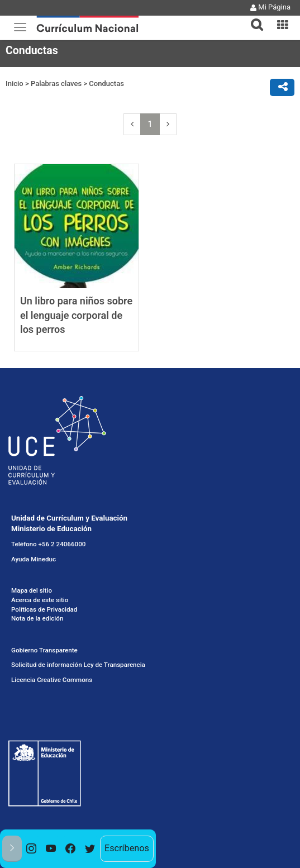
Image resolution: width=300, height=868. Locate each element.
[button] (253, 18)
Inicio (15, 84)
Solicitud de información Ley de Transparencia (78, 665)
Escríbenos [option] (127, 848)
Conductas (106, 84)
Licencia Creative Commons (52, 680)
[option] (32, 849)
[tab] (253, 18)
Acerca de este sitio (40, 600)
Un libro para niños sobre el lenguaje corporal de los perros (76, 315)
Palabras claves (56, 84)
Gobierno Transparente (44, 650)
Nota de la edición (37, 618)
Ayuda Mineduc (34, 559)
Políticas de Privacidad (44, 609)
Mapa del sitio (32, 590)
